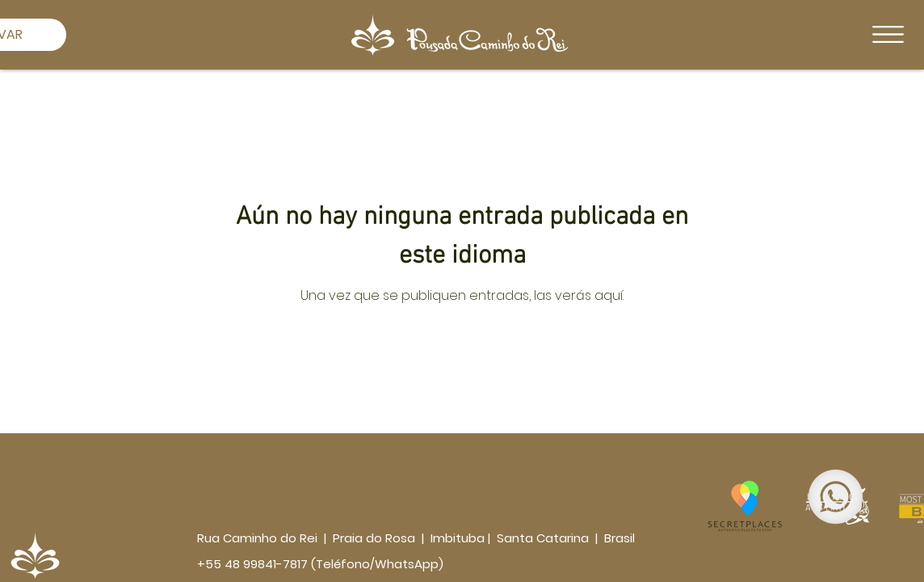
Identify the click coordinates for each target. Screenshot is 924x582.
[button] (888, 34)
